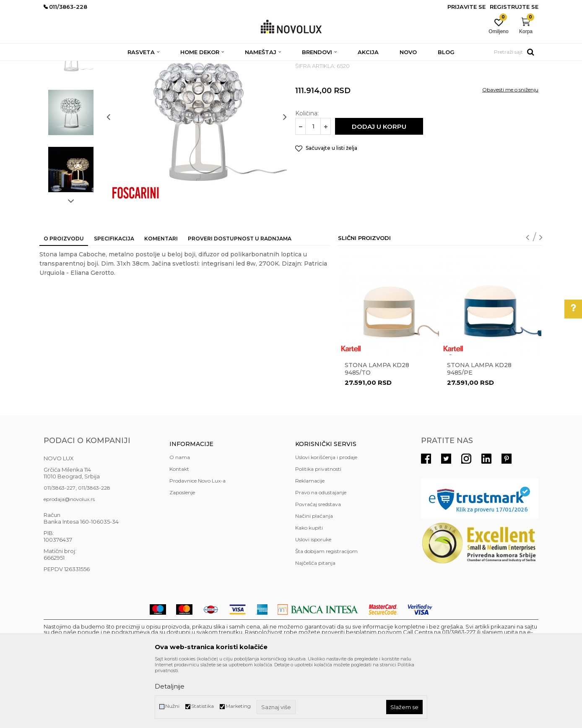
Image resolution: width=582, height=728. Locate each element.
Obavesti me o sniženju (510, 150)
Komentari (161, 299)
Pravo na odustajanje (321, 553)
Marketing (238, 706)
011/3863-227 (60, 549)
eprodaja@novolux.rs (69, 560)
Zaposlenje (182, 553)
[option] (71, 116)
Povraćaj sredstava (318, 565)
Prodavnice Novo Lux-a (197, 541)
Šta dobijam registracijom (326, 612)
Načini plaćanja (314, 577)
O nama (180, 518)
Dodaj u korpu (379, 187)
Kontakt (179, 530)
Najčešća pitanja (315, 624)
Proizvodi (89, 66)
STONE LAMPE (155, 66)
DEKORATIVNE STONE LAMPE (217, 66)
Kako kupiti (309, 588)
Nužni (172, 706)
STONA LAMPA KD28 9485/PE (479, 430)
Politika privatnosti (318, 530)
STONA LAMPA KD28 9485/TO (377, 430)
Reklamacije (310, 541)
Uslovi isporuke (313, 600)
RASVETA (118, 66)
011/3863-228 (94, 549)
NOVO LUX (57, 66)
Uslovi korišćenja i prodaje (326, 518)
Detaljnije (170, 686)
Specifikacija (114, 299)
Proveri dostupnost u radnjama (240, 299)
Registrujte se (514, 7)
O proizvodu (64, 299)
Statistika (203, 706)
